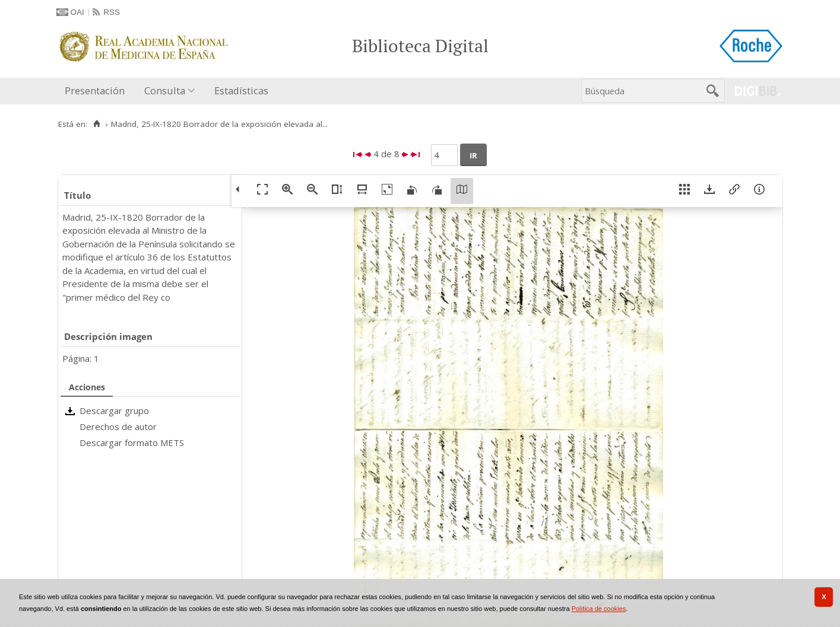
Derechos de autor (118, 427)
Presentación (95, 90)
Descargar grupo (114, 410)
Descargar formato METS (132, 443)
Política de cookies (599, 609)
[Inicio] (97, 124)
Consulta (165, 90)
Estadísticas (241, 90)
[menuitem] (97, 91)
